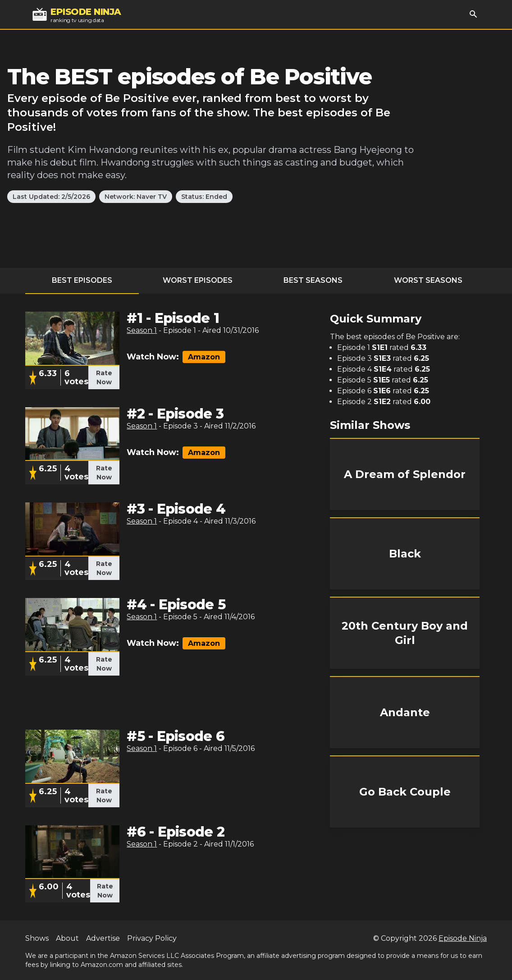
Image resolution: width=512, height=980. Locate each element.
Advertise (103, 938)
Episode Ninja (463, 938)
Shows (37, 938)
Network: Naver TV (136, 197)
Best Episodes (82, 280)
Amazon (204, 357)
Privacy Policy (152, 938)
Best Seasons (313, 280)
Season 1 (142, 330)
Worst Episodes (198, 280)
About (67, 938)
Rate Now (104, 377)
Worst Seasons (428, 280)
